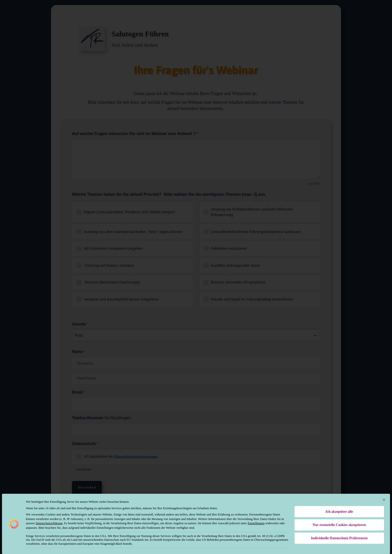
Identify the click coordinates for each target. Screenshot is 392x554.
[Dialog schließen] (384, 496)
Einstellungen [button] (256, 519)
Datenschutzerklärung (49, 519)
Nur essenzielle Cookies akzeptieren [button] (339, 521)
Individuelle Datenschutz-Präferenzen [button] (339, 534)
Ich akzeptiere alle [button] (339, 508)
